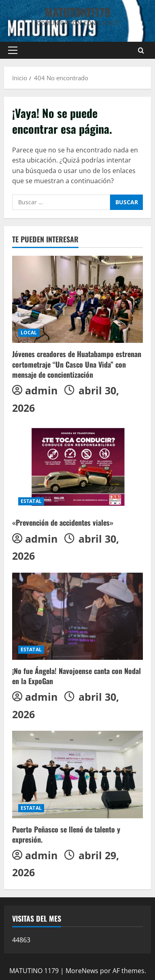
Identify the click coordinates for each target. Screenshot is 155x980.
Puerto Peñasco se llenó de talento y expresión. (66, 834)
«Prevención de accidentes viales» (63, 522)
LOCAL (29, 333)
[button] (13, 50)
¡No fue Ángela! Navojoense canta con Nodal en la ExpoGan (76, 676)
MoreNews (82, 971)
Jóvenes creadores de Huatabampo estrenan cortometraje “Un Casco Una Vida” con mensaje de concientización (77, 364)
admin (41, 390)
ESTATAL (31, 501)
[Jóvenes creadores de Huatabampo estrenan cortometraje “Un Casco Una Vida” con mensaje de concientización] (77, 299)
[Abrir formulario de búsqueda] (141, 50)
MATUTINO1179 (77, 12)
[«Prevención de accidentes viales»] (77, 468)
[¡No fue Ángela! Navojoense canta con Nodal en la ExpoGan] (77, 616)
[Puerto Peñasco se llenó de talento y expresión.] (77, 774)
